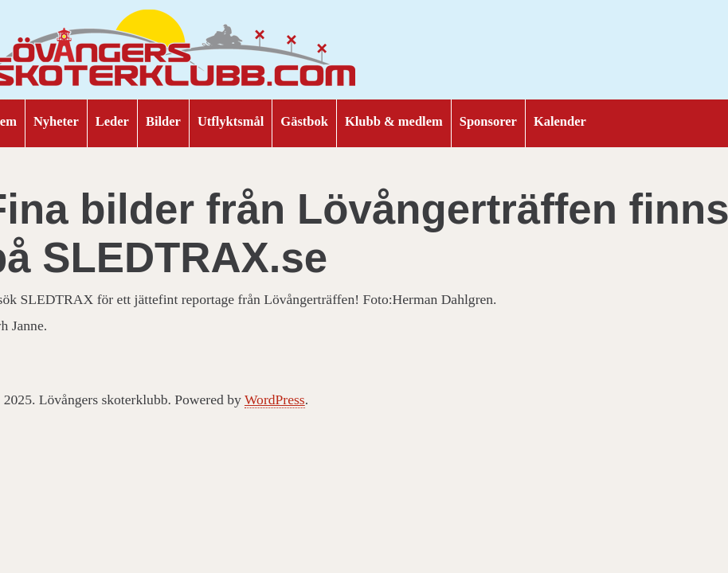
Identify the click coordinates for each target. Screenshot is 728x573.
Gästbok (304, 121)
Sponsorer (488, 121)
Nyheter (56, 121)
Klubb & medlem (394, 121)
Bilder (163, 121)
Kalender (560, 121)
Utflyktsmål (231, 121)
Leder (112, 121)
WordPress (275, 400)
